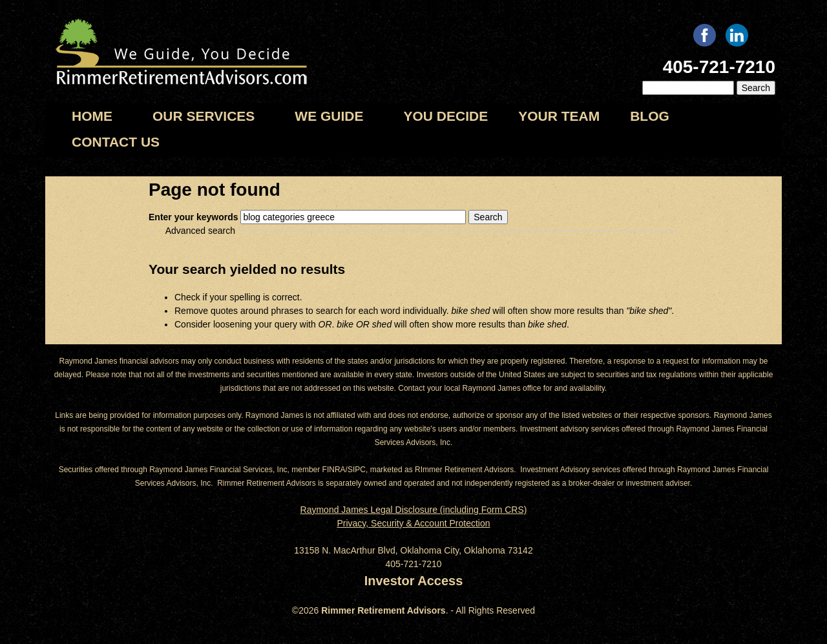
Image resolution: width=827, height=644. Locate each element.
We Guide (329, 116)
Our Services (204, 116)
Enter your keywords (194, 217)
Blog (650, 116)
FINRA (334, 470)
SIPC (357, 470)
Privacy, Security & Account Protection (413, 523)
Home (92, 116)
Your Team (559, 116)
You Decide (446, 116)
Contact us (116, 142)
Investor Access (414, 581)
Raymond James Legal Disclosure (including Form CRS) (414, 510)
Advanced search (200, 231)
